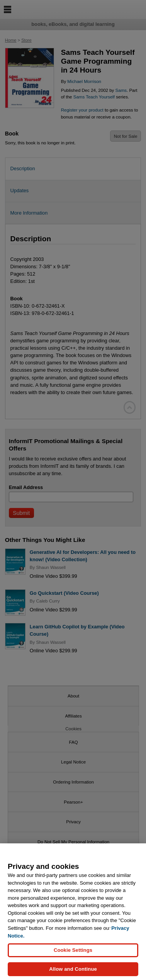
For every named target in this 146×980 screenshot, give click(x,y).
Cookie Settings (73, 954)
